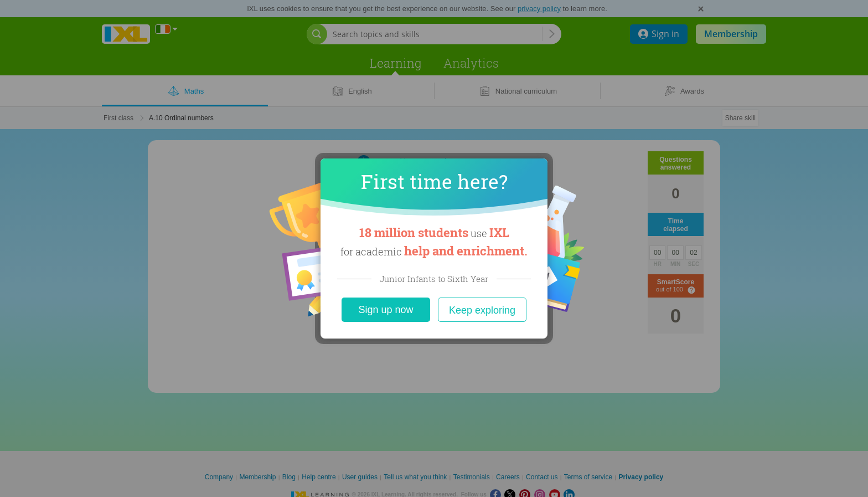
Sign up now (386, 310)
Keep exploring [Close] (482, 310)
